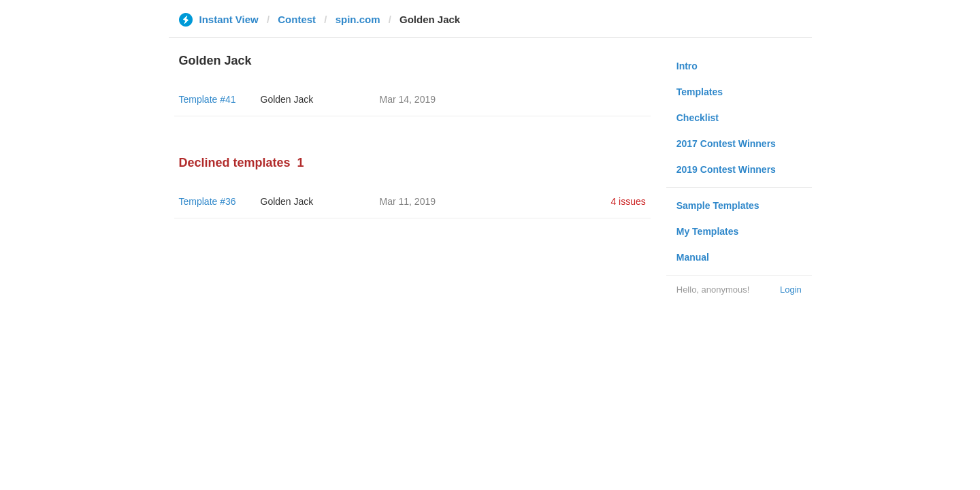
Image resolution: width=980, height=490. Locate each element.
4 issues (628, 201)
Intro (687, 66)
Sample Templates (718, 206)
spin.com (358, 19)
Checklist (698, 118)
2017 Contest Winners (726, 144)
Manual (693, 257)
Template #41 (208, 99)
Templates (700, 92)
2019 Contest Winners (726, 169)
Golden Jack (287, 99)
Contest (297, 19)
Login (791, 290)
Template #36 (208, 201)
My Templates (708, 231)
